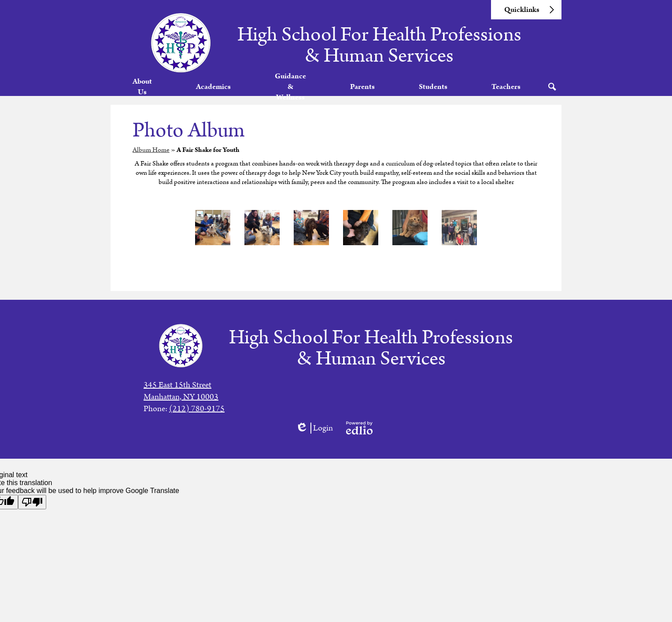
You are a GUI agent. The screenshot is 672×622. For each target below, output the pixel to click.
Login (314, 428)
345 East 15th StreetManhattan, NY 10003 (181, 391)
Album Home (151, 160)
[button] (144, 92)
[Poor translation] (32, 502)
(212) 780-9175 (197, 409)
